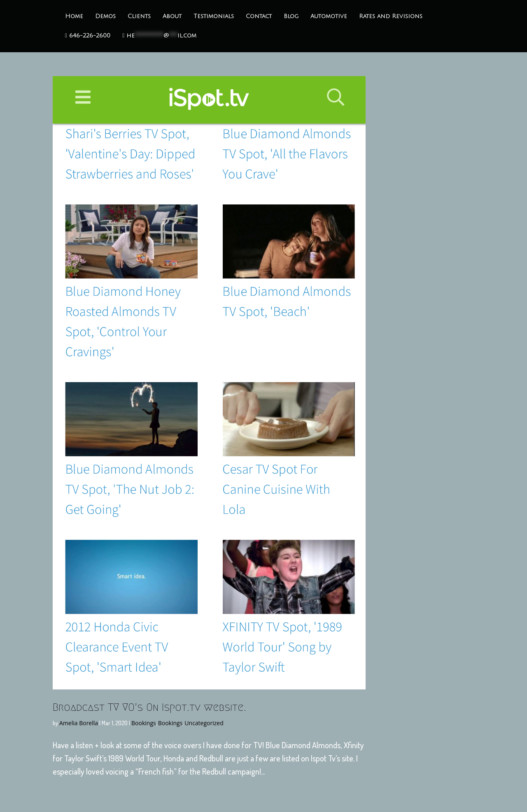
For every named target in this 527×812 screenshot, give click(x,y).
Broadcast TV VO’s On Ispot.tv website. (149, 707)
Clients (139, 16)
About (172, 16)
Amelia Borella (79, 723)
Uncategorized (204, 723)
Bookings (144, 723)
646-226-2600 (88, 36)
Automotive (329, 16)
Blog (291, 16)
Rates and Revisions (391, 16)
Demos (105, 16)
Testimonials (214, 16)
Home (74, 16)
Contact (259, 16)
